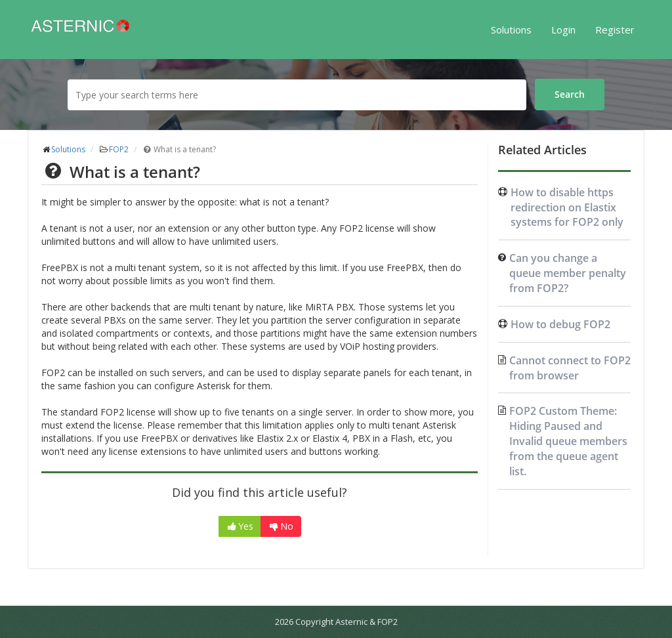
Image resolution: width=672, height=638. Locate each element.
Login (563, 30)
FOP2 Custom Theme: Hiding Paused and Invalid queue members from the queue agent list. (568, 441)
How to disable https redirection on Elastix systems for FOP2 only (567, 207)
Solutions (511, 30)
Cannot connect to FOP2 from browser (570, 368)
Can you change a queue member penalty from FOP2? (568, 273)
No (281, 526)
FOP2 (119, 149)
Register (615, 30)
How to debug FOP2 (560, 324)
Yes (240, 526)
